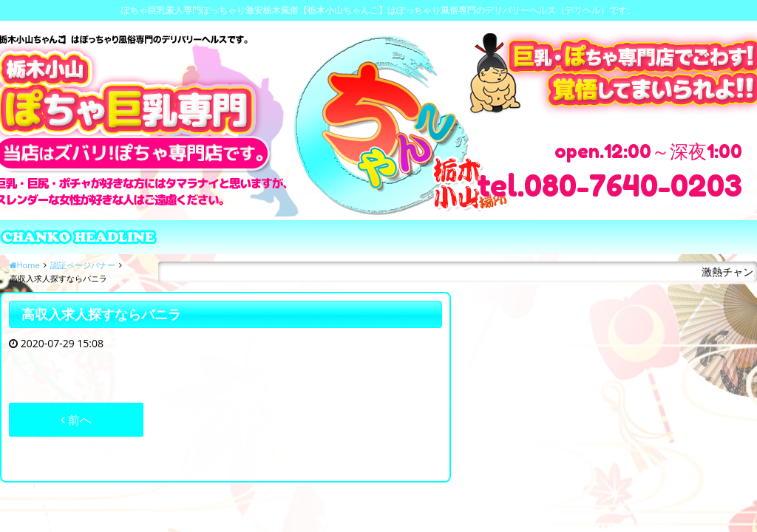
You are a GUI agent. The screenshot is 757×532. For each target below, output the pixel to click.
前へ (76, 420)
